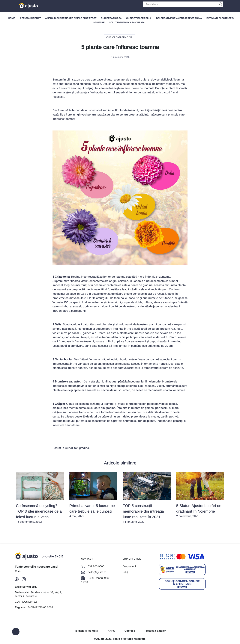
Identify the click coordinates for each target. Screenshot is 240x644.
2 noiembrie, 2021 (200, 495)
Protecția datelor (155, 631)
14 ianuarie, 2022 (147, 498)
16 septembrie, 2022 (40, 498)
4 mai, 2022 (93, 495)
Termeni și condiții (86, 631)
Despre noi (129, 566)
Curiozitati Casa (111, 18)
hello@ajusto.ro (94, 572)
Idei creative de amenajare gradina (179, 18)
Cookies (130, 631)
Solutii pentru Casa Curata (127, 22)
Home (11, 18)
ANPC (111, 631)
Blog (125, 572)
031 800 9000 (93, 566)
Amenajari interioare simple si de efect (71, 18)
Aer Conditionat (30, 18)
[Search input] (181, 4)
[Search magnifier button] (220, 4)
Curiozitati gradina (139, 18)
